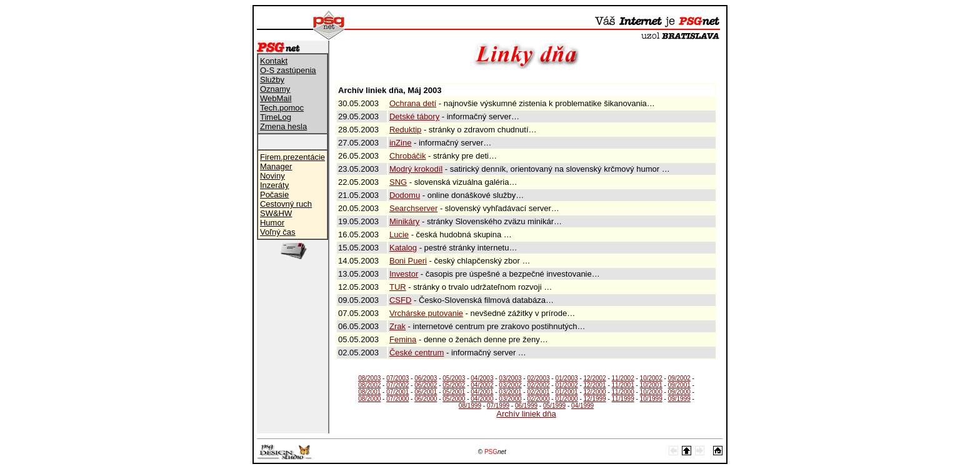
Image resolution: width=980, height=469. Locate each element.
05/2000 (454, 399)
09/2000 (679, 392)
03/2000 (510, 399)
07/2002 (397, 385)
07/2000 (397, 399)
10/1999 (651, 399)
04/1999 (582, 406)
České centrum (417, 353)
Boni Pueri (408, 261)
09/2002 (679, 378)
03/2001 (510, 392)
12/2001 (595, 385)
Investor (404, 274)
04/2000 (482, 399)
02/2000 (538, 399)
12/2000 (595, 392)
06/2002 (426, 385)
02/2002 (538, 385)
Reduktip (405, 130)
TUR (398, 287)
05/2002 (454, 385)
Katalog (403, 248)
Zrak (397, 326)
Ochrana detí (413, 103)
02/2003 (538, 378)
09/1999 (679, 399)
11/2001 (623, 385)
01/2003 (566, 378)
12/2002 (595, 378)
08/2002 (369, 385)
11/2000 (623, 392)
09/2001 (679, 385)
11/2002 (623, 378)
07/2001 (397, 392)
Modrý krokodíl (416, 169)
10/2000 (651, 392)
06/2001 (426, 392)
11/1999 (623, 399)
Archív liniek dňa (526, 414)
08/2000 (369, 399)
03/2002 (510, 385)
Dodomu (405, 195)
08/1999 (470, 406)
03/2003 (510, 378)
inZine (400, 143)
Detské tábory (414, 116)
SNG (398, 182)
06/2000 (426, 399)
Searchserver (413, 208)
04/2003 (482, 378)
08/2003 (369, 378)
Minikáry (404, 221)
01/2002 (566, 385)
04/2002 (482, 385)
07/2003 (397, 378)
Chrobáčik (408, 156)
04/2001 (482, 392)
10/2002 (651, 378)
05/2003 (454, 378)
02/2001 (538, 392)
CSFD (400, 300)
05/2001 (454, 392)
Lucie (399, 234)
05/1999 (554, 406)
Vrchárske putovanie (426, 313)
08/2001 (369, 392)
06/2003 (426, 378)
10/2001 (651, 385)
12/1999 (595, 399)
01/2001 (566, 392)
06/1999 (526, 406)
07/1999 (498, 406)
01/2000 (566, 399)
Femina (403, 339)
